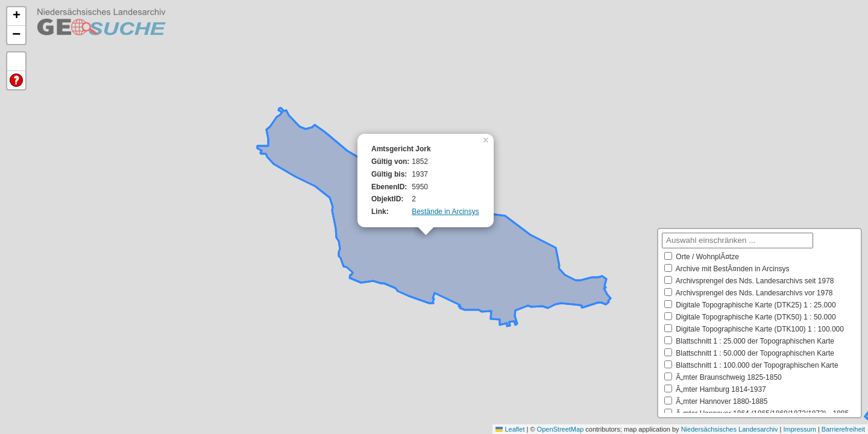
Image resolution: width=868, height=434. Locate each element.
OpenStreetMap (561, 429)
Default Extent (16, 62)
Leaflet (510, 429)
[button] (487, 139)
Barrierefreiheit (843, 429)
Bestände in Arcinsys (445, 212)
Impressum (799, 429)
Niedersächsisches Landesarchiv (730, 429)
